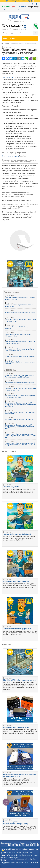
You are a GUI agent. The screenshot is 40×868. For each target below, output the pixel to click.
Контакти (28, 10)
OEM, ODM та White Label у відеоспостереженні (20, 680)
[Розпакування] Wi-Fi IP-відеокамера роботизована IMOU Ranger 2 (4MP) (16, 823)
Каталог (7, 7)
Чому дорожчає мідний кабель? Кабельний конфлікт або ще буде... (20, 342)
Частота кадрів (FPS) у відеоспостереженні (20, 383)
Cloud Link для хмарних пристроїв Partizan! (20, 356)
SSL (2, 857)
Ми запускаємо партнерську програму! (17, 629)
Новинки (23, 7)
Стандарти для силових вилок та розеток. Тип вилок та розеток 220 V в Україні (19, 376)
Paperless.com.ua (8, 77)
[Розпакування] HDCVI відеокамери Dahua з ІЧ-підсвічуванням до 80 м (20, 776)
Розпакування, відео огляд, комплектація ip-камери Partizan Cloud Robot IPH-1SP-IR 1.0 (20, 444)
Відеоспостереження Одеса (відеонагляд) (24, 849)
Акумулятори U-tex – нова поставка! (16, 581)
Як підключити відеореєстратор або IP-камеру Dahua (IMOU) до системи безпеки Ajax (19, 427)
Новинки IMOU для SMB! (11, 487)
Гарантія (20, 10)
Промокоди (34, 7)
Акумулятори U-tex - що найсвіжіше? (16, 727)
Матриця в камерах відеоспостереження (19, 419)
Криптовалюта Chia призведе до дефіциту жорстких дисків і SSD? (19, 350)
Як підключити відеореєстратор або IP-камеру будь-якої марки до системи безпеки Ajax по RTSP (20, 405)
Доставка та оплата (10, 10)
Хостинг (3, 856)
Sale (15, 7)
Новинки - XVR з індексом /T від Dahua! (17, 534)
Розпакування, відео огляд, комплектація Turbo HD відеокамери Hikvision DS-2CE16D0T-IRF (21, 436)
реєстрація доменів (30, 856)
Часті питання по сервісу (10, 156)
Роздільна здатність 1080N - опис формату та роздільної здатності (20, 396)
